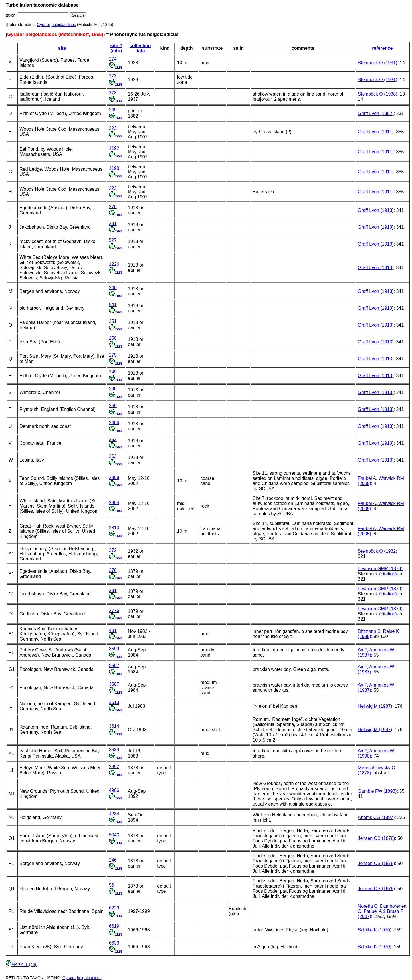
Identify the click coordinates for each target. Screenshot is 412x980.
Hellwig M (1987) (375, 706)
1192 (114, 148)
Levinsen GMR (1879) (380, 569)
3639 (114, 750)
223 (113, 128)
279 (113, 355)
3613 (114, 702)
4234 (114, 814)
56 (112, 885)
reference (382, 48)
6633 (114, 943)
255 (113, 406)
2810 (114, 528)
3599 (114, 649)
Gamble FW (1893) (377, 791)
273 (113, 76)
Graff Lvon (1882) (376, 113)
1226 (114, 264)
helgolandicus (64, 25)
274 (113, 59)
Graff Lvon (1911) (376, 132)
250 (113, 338)
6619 (114, 926)
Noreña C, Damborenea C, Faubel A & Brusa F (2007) (382, 911)
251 (113, 321)
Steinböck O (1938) (378, 94)
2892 (114, 767)
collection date (140, 48)
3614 (114, 726)
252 (113, 439)
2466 (114, 423)
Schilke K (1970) (375, 930)
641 (113, 304)
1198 (114, 168)
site (62, 48)
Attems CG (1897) (376, 817)
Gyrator (44, 25)
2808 (114, 477)
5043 (114, 835)
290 (113, 389)
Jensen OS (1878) (377, 838)
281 (113, 223)
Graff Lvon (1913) (376, 210)
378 (113, 93)
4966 (114, 790)
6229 (114, 908)
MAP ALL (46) (21, 965)
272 (113, 550)
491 (113, 630)
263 (113, 456)
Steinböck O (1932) (378, 551)
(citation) (388, 574)
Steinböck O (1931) (378, 63)
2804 (114, 503)
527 (113, 240)
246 (113, 288)
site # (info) (116, 48)
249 (113, 110)
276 (113, 207)
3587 (114, 666)
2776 (114, 610)
